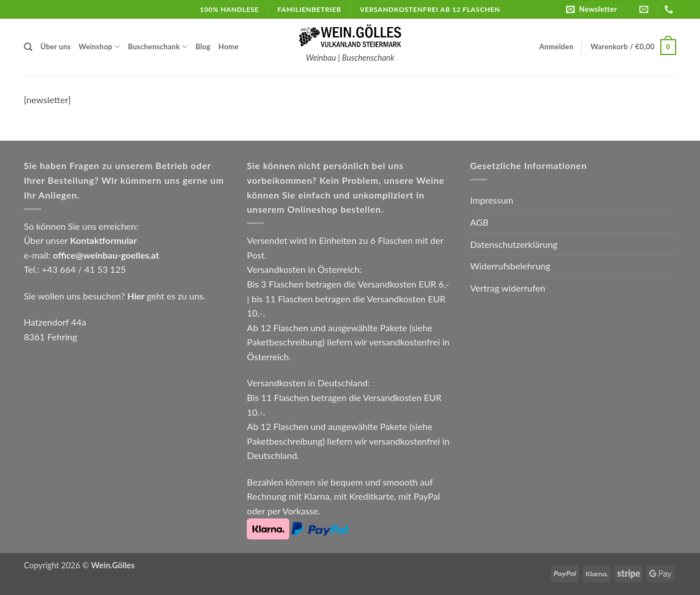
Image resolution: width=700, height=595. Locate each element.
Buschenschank (158, 47)
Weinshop (100, 47)
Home (229, 47)
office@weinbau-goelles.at (106, 255)
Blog (203, 47)
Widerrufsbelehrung (510, 266)
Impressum (492, 200)
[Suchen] (28, 47)
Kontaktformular (103, 240)
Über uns (55, 47)
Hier (136, 296)
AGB (480, 222)
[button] (593, 9)
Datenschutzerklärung (514, 244)
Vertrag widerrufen (508, 288)
